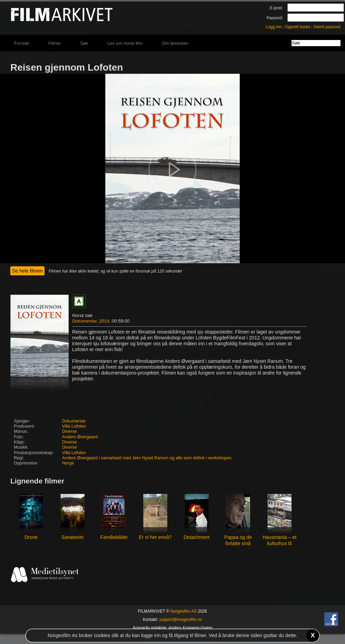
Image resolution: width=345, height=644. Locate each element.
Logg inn (274, 27)
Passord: (275, 18)
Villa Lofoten (74, 426)
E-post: (276, 8)
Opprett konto (298, 27)
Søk (84, 43)
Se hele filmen (27, 271)
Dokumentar (84, 321)
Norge (68, 463)
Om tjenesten (175, 43)
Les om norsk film (125, 43)
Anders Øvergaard (80, 437)
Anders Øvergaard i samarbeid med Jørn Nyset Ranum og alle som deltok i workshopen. (147, 458)
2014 (104, 321)
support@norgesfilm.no (181, 620)
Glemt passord (327, 27)
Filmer (55, 43)
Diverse (70, 431)
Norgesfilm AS (184, 611)
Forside (22, 43)
